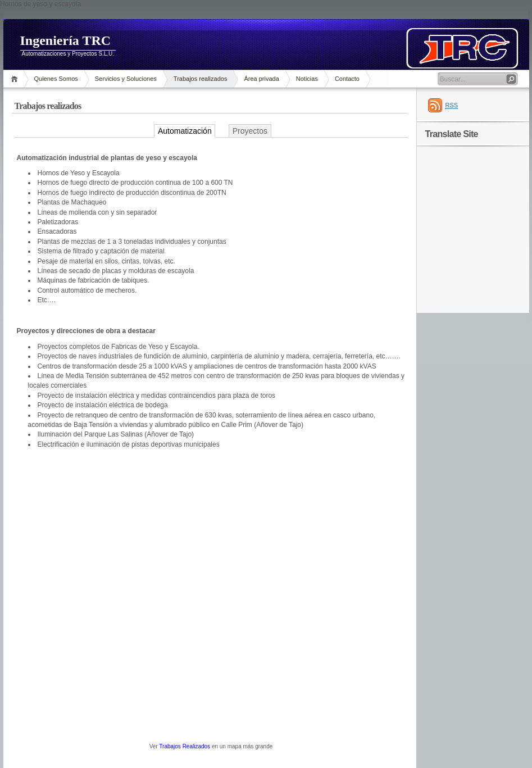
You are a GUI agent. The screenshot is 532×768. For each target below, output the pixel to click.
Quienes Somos (56, 79)
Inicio (16, 79)
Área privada (261, 79)
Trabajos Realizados (185, 746)
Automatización (185, 131)
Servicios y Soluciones (126, 79)
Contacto (347, 79)
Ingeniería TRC (66, 40)
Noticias (307, 79)
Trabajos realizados (201, 79)
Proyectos (250, 131)
